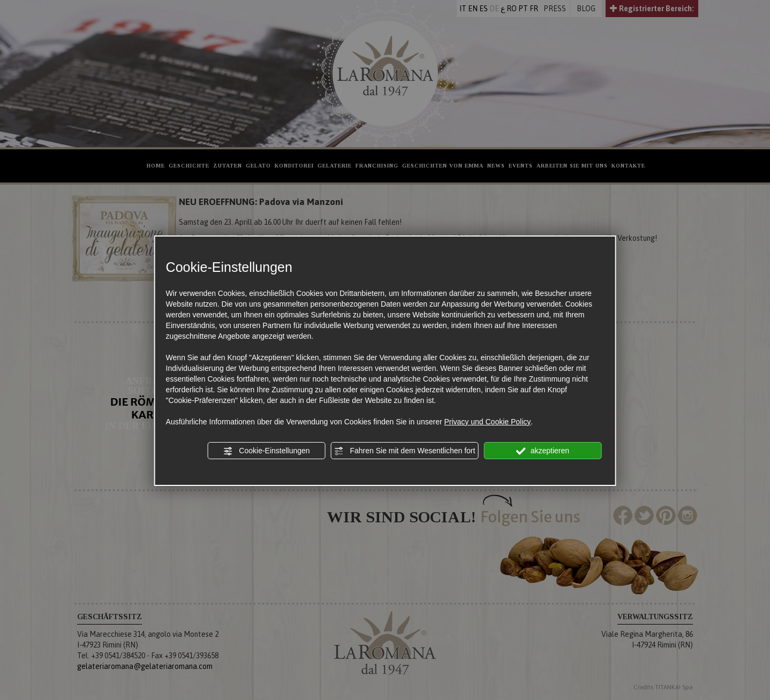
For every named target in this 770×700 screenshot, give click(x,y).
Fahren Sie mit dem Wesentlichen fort (405, 451)
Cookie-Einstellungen (266, 451)
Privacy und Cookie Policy (487, 422)
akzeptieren (543, 451)
